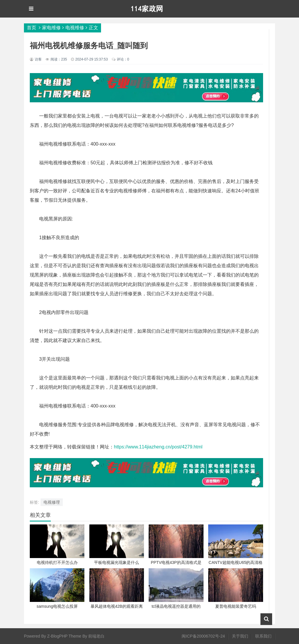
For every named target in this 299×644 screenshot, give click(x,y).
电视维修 (75, 28)
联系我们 (263, 636)
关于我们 (240, 636)
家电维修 (51, 28)
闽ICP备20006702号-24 (203, 636)
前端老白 (96, 636)
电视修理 (52, 502)
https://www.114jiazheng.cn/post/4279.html (158, 447)
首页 (32, 28)
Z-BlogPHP (57, 636)
